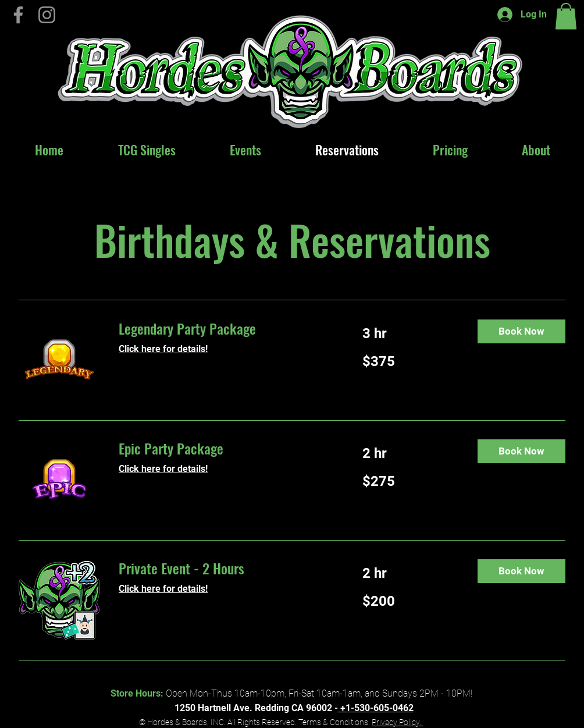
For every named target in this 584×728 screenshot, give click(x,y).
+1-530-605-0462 (376, 708)
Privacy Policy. (397, 722)
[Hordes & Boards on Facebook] (18, 15)
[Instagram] (47, 15)
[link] (227, 329)
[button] (566, 16)
